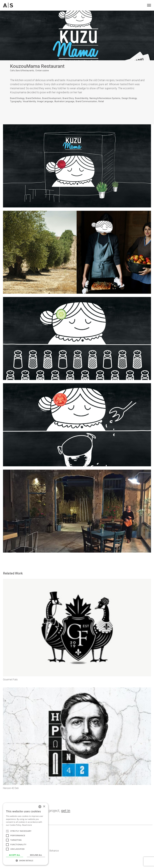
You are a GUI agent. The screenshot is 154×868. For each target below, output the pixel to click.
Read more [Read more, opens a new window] (27, 825)
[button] (26, 861)
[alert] (26, 834)
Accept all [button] (15, 855)
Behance (54, 851)
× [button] (44, 807)
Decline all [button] (36, 855)
